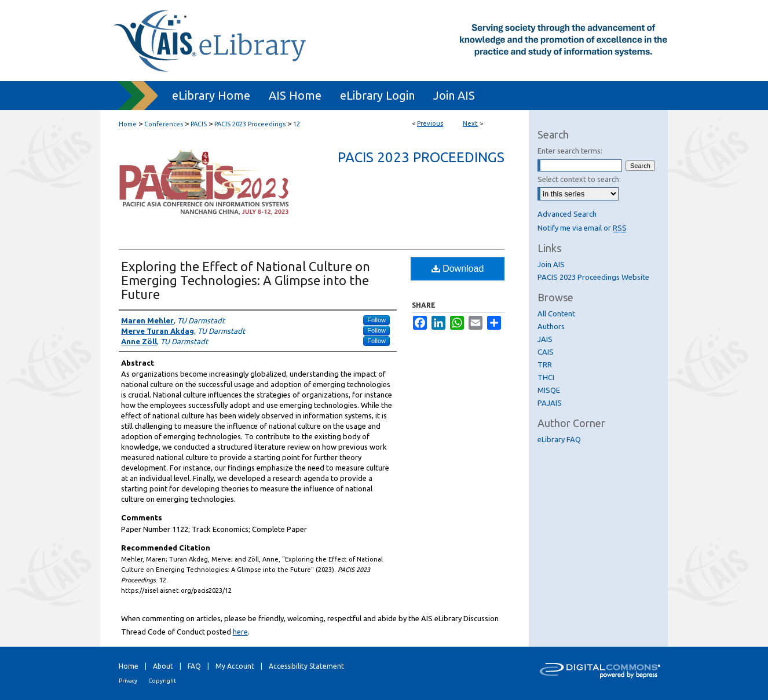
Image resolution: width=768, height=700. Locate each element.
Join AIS (551, 264)
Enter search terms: (570, 151)
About (163, 666)
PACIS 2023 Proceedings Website (593, 277)
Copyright (162, 681)
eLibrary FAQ (559, 439)
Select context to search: (579, 179)
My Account (235, 666)
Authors (551, 326)
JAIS (545, 339)
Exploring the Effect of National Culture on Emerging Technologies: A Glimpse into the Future (246, 280)
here (240, 632)
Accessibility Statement (306, 666)
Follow (376, 320)
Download (458, 269)
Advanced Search (567, 214)
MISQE (549, 390)
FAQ (194, 666)
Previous (430, 123)
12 (297, 124)
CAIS (546, 352)
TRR (545, 364)
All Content (556, 313)
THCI (546, 377)
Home (128, 124)
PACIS (199, 124)
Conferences (164, 124)
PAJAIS (550, 403)
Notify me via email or (582, 228)
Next (470, 123)
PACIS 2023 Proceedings (250, 124)
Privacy (128, 681)
